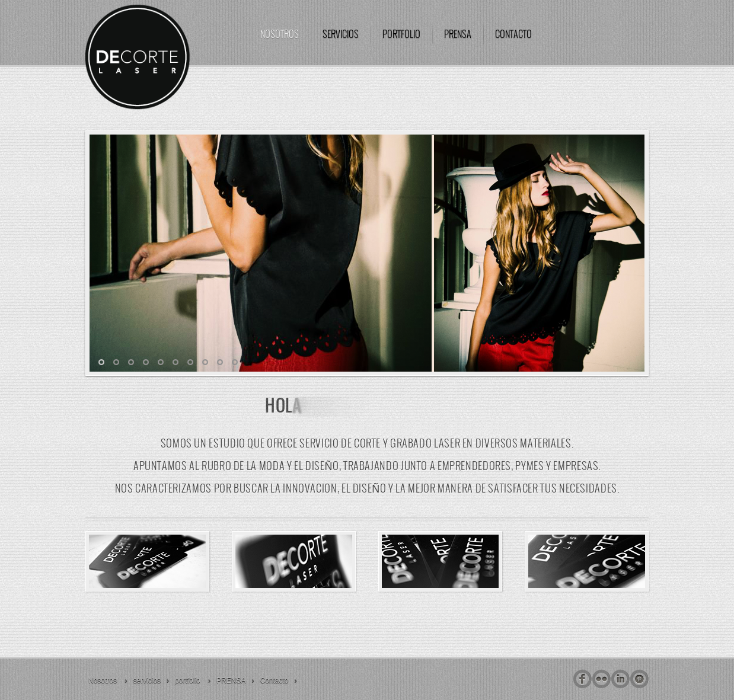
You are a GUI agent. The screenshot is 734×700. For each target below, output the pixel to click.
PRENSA (458, 35)
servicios (341, 35)
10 (235, 362)
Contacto (513, 35)
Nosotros (280, 35)
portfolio (401, 35)
